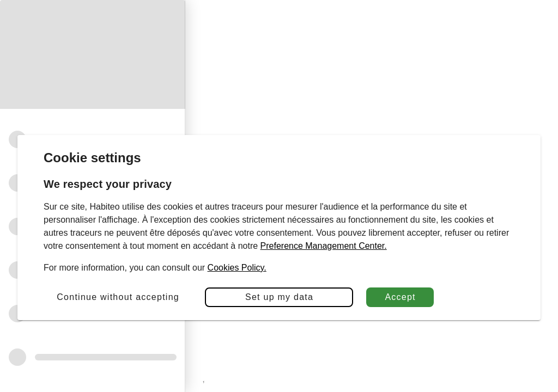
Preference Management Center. (324, 246)
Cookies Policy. (237, 268)
